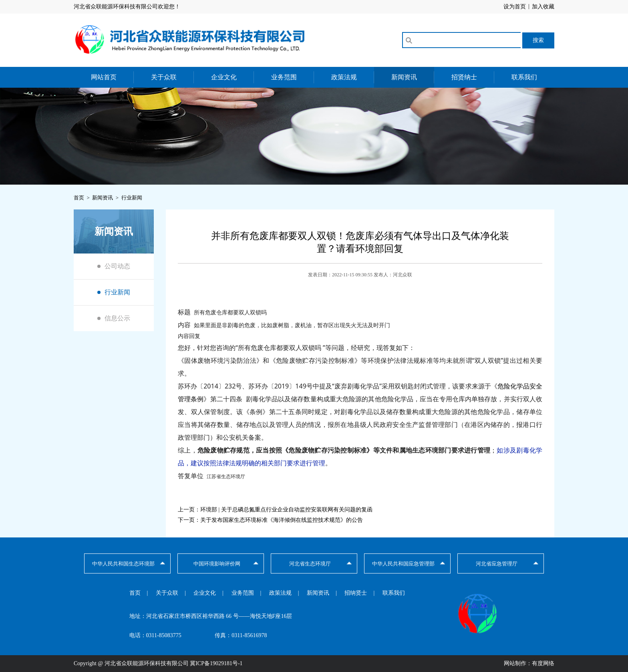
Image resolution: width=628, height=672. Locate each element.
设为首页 (515, 7)
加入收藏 (543, 7)
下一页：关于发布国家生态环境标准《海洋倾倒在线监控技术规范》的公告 (270, 520)
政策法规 (344, 77)
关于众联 (164, 77)
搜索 (538, 40)
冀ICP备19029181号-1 (216, 663)
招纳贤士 (356, 593)
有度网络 (543, 663)
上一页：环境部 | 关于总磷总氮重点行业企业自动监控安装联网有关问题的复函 (275, 510)
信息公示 (117, 318)
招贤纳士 (464, 77)
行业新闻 (117, 292)
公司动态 (117, 266)
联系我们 (524, 77)
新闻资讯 (404, 77)
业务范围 (284, 77)
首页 (135, 593)
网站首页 (104, 77)
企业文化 (224, 77)
